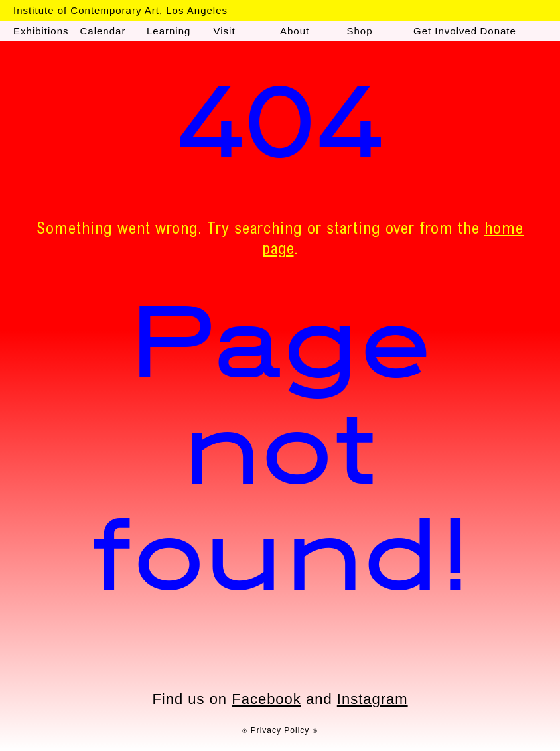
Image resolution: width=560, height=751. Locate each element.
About (295, 31)
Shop (360, 31)
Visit (225, 31)
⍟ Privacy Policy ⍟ (280, 730)
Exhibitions (41, 31)
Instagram (373, 699)
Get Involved (445, 31)
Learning (169, 31)
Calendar (103, 31)
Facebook (266, 699)
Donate (498, 31)
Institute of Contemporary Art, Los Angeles (120, 10)
